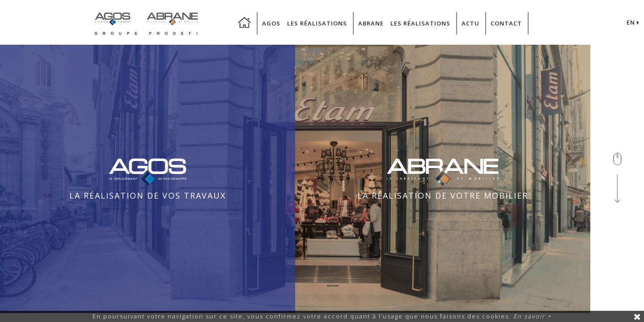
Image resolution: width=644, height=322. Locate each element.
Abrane (371, 23)
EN (633, 22)
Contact (506, 23)
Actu (470, 23)
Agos (271, 23)
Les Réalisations (317, 23)
